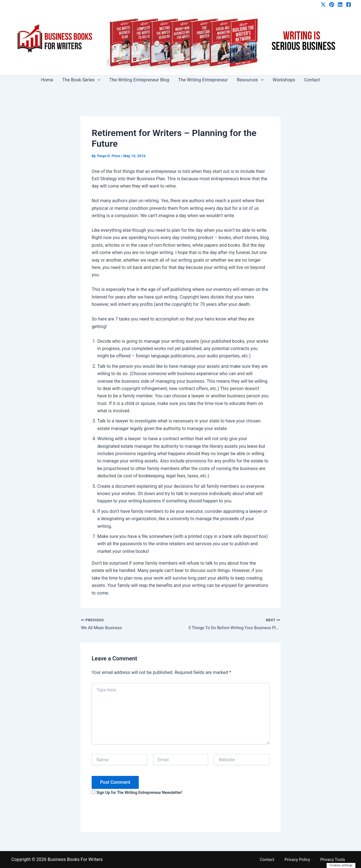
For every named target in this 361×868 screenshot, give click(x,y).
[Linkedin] (340, 5)
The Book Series (81, 80)
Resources (250, 80)
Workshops (284, 80)
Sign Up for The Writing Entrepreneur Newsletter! (139, 793)
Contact (312, 80)
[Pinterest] (332, 5)
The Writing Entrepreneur (203, 80)
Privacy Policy (305, 859)
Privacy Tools (336, 859)
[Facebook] (349, 5)
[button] (98, 80)
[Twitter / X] (323, 5)
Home (47, 80)
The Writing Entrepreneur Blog (139, 80)
